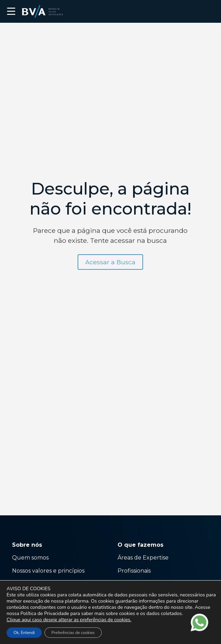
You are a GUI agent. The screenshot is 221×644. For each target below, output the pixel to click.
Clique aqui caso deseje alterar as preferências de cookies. (69, 620)
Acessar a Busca (110, 262)
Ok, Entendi (24, 633)
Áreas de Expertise (143, 558)
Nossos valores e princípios (48, 571)
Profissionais (135, 571)
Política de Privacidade (45, 613)
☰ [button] (11, 11)
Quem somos (30, 558)
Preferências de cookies (73, 633)
